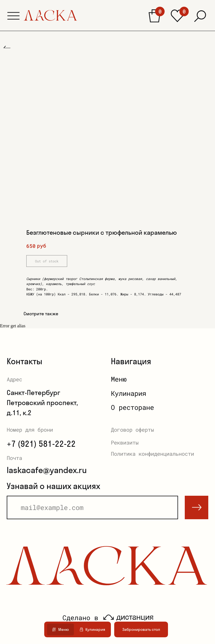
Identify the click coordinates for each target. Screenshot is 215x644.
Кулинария (128, 393)
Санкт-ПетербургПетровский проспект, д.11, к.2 (42, 403)
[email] (92, 507)
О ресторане (132, 407)
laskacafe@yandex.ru (47, 470)
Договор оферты (132, 430)
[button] (13, 16)
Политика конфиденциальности (152, 454)
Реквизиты (125, 442)
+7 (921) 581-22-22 (41, 444)
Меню (119, 379)
